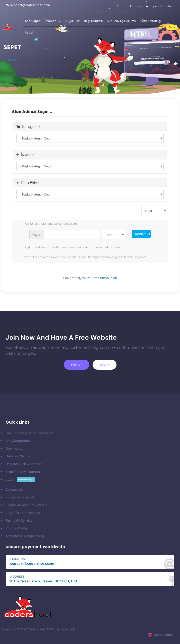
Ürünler (52, 21)
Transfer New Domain (23, 472)
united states (161, 635)
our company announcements (30, 433)
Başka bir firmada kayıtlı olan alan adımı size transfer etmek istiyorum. (70, 248)
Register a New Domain (24, 464)
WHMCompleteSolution (99, 278)
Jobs (20, 479)
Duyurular (72, 21)
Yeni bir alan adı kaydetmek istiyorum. (47, 224)
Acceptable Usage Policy (25, 536)
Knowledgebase (18, 441)
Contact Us (14, 490)
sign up (77, 365)
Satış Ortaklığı (151, 21)
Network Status (18, 456)
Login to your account (23, 513)
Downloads (14, 448)
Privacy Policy (16, 528)
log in (105, 365)
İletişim (30, 32)
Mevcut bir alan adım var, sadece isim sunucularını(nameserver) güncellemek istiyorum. (82, 257)
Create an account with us (26, 505)
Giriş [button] (172, 27)
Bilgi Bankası (93, 21)
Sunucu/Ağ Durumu (122, 21)
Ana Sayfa (33, 21)
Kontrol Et (143, 234)
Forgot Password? (20, 497)
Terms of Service (19, 520)
